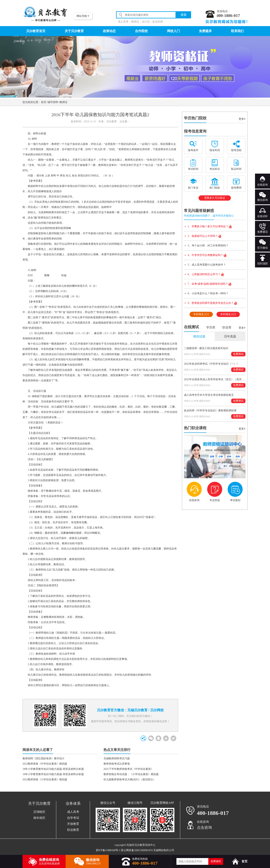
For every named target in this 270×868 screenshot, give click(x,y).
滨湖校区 (39, 812)
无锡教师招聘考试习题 (117, 758)
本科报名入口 (228, 314)
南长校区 (39, 818)
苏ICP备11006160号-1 (108, 850)
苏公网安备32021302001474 (137, 850)
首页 (43, 102)
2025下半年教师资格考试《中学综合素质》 (128, 769)
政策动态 (109, 31)
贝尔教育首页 (36, 31)
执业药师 (158, 22)
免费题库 (205, 31)
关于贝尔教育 (74, 31)
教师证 (135, 22)
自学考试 (73, 818)
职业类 (227, 327)
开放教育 (73, 824)
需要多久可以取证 (215, 198)
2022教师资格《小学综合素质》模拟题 (45, 780)
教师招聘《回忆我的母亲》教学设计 (43, 758)
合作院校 (141, 31)
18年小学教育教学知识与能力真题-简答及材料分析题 (53, 769)
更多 (242, 119)
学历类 (211, 327)
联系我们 (237, 31)
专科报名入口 (201, 314)
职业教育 (73, 830)
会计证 (146, 22)
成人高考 (123, 22)
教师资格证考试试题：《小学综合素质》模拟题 (131, 774)
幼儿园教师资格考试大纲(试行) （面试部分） (130, 780)
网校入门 (173, 31)
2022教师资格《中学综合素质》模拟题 (45, 764)
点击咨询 (204, 827)
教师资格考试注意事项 (117, 764)
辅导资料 (53, 102)
